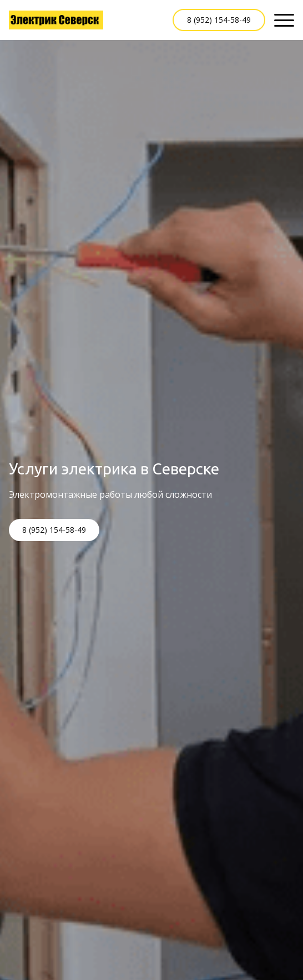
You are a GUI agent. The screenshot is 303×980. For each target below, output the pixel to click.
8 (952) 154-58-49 (219, 20)
